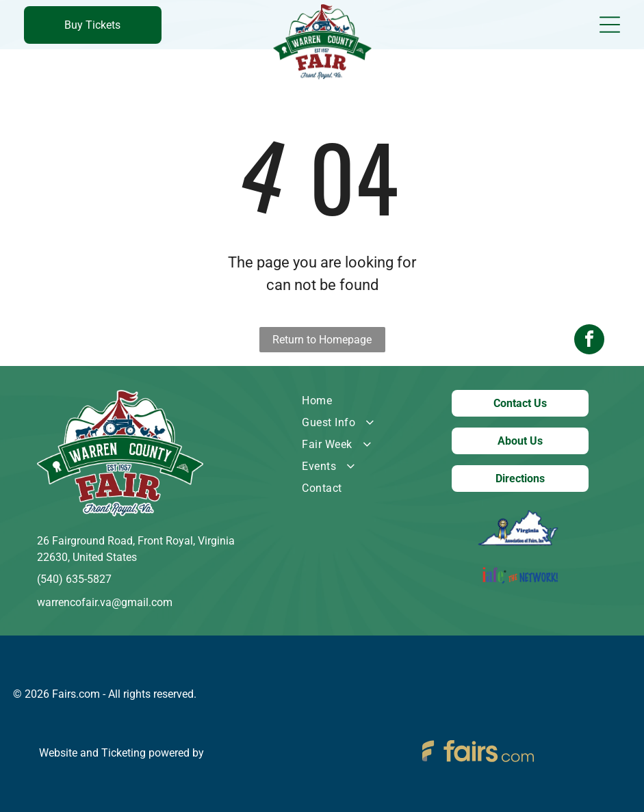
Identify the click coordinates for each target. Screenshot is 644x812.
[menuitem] (357, 401)
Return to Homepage (322, 340)
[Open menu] (610, 25)
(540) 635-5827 (74, 579)
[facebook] (589, 406)
